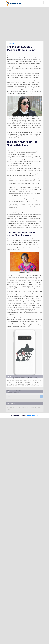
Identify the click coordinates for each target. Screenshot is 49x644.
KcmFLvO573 (10, 115)
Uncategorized (10, 104)
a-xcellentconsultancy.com (32, 397)
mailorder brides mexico (32, 210)
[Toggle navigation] (42, 3)
